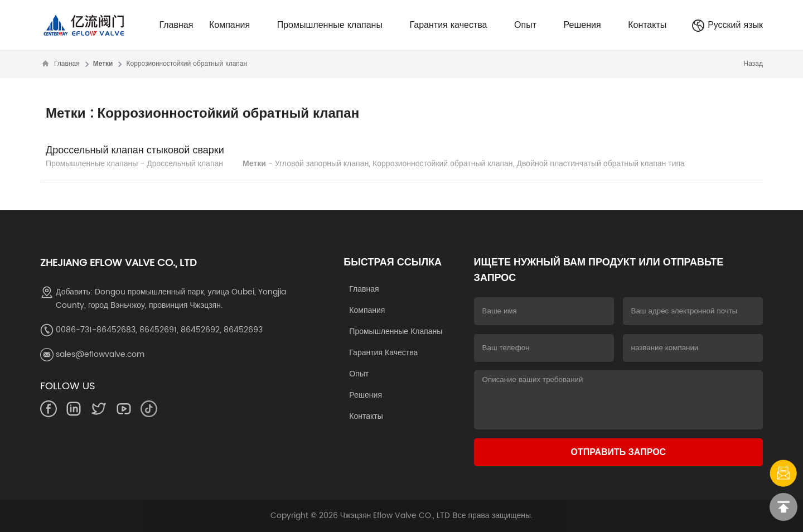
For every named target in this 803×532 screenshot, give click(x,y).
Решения (588, 25)
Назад (753, 64)
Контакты (647, 25)
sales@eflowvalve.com (100, 354)
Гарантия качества (454, 25)
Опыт (531, 25)
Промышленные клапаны (335, 25)
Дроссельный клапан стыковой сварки (135, 150)
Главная (176, 25)
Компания (235, 25)
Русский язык (727, 25)
